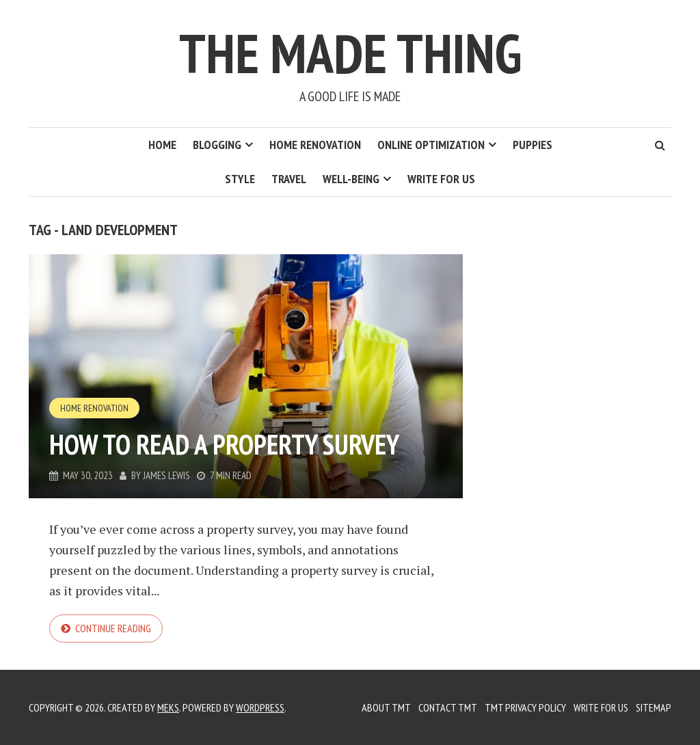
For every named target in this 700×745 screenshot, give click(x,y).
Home (162, 145)
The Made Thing (350, 53)
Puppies (533, 145)
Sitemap (654, 707)
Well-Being (351, 179)
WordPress (260, 707)
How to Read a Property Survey (224, 444)
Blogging (217, 145)
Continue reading (113, 628)
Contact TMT (448, 707)
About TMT (386, 707)
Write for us (441, 179)
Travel (289, 179)
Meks (168, 707)
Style (240, 179)
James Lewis (166, 475)
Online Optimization (431, 145)
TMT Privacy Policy (525, 707)
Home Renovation (315, 145)
